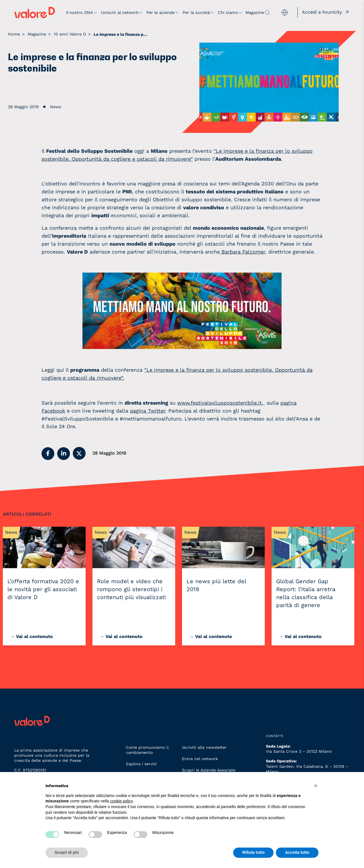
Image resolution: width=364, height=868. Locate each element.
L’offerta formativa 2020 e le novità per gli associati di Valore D (43, 589)
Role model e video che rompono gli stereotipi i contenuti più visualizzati (131, 589)
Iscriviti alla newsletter (204, 747)
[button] (48, 454)
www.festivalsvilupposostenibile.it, (221, 403)
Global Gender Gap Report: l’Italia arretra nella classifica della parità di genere (306, 593)
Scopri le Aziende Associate (209, 770)
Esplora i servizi (141, 764)
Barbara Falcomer (242, 252)
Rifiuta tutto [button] (254, 852)
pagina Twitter (148, 411)
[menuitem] (285, 13)
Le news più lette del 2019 (216, 585)
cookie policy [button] (121, 801)
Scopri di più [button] (67, 852)
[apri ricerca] (267, 12)
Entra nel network (200, 759)
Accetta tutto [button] (297, 852)
